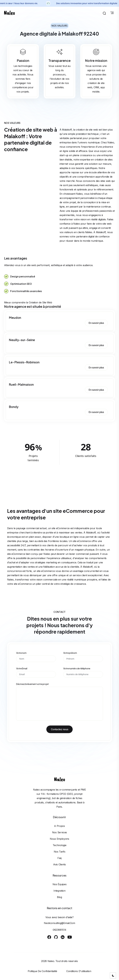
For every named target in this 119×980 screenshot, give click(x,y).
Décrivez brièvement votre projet (32, 684)
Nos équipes (60, 884)
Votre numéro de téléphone (77, 668)
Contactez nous (60, 729)
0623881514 (59, 930)
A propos (59, 826)
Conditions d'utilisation (79, 971)
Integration (59, 891)
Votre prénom (70, 653)
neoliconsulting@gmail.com (59, 923)
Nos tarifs (60, 852)
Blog (59, 897)
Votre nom (21, 653)
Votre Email (22, 668)
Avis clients (59, 864)
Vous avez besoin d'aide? (59, 917)
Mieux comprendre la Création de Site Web (28, 302)
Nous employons (59, 839)
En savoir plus (96, 323)
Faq (59, 858)
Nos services (59, 832)
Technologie (60, 845)
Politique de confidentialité (42, 971)
